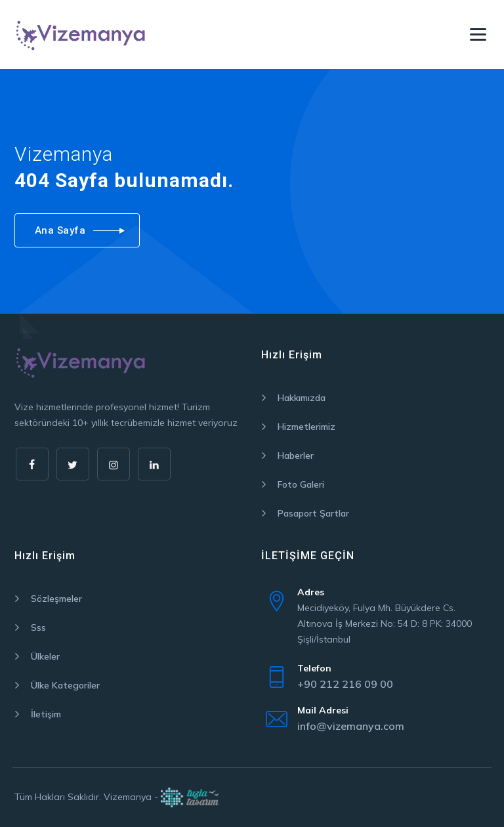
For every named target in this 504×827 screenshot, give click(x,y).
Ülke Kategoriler (65, 685)
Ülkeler (45, 656)
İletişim (46, 714)
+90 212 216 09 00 (345, 684)
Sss (38, 627)
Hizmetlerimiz (306, 427)
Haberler (296, 456)
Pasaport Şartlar (313, 513)
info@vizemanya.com (351, 726)
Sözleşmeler (56, 599)
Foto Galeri (301, 484)
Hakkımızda (302, 398)
